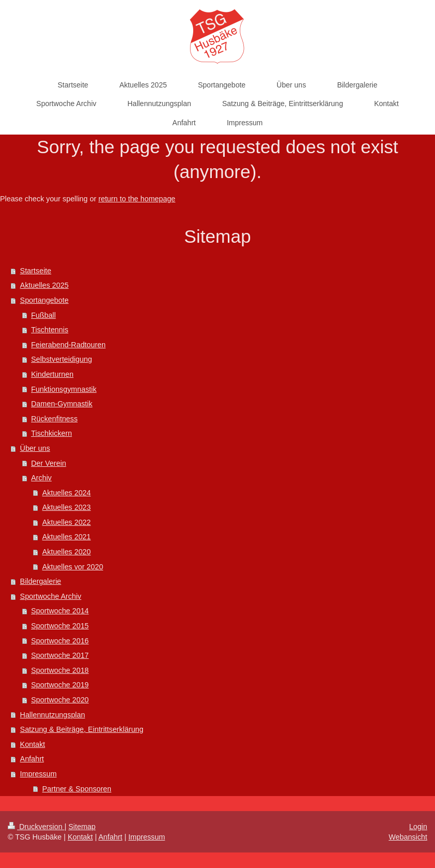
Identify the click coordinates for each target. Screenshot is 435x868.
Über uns (35, 448)
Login (418, 827)
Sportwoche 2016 (60, 641)
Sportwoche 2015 (60, 626)
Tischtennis (50, 330)
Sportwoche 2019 (60, 685)
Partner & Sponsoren (77, 789)
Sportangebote (45, 300)
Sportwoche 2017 (60, 655)
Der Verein (49, 463)
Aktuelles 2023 (66, 507)
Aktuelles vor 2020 (72, 567)
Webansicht (408, 837)
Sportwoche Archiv (51, 596)
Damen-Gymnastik (62, 404)
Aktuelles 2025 (45, 285)
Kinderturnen (52, 374)
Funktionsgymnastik (64, 389)
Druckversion (36, 827)
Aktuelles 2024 (66, 493)
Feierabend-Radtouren (68, 345)
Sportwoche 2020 (60, 700)
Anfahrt (32, 759)
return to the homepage (137, 199)
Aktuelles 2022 (66, 522)
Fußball (44, 315)
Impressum (39, 774)
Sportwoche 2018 (60, 670)
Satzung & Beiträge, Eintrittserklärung (82, 729)
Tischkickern (52, 433)
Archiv (41, 478)
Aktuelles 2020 (66, 552)
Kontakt (33, 744)
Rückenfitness (54, 419)
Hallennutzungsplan (53, 715)
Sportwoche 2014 (60, 611)
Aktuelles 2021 (66, 537)
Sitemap (82, 827)
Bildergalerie (41, 581)
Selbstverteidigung (62, 359)
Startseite (36, 271)
